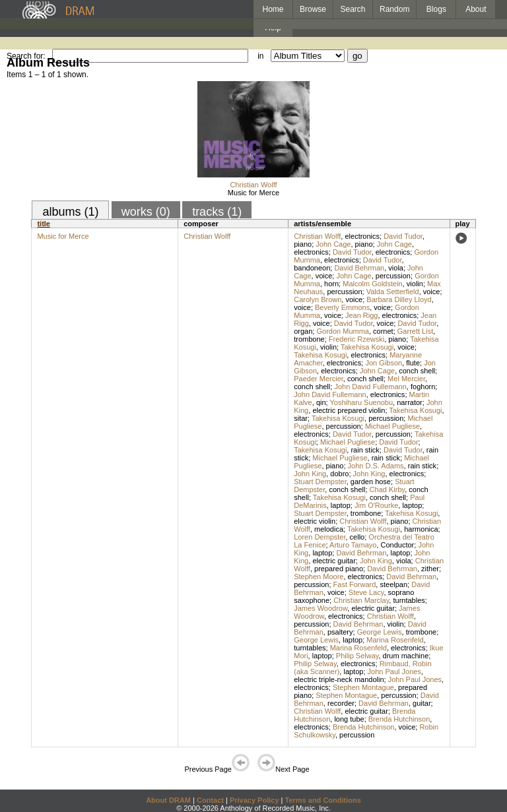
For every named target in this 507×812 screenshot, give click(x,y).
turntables (409, 600)
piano (303, 244)
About (476, 9)
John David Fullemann (370, 387)
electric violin (315, 521)
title (44, 224)
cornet (383, 331)
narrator (410, 402)
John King (310, 474)
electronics (362, 236)
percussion (393, 276)
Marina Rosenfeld (395, 640)
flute (413, 363)
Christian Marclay (361, 600)
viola (396, 268)
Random (394, 9)
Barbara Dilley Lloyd (399, 299)
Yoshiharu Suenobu (361, 402)
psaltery (340, 632)
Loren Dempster (320, 537)
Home (273, 9)
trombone (309, 339)
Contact (210, 800)
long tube (349, 719)
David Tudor (403, 236)
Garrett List (415, 331)
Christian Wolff (253, 185)
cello (357, 537)
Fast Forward (355, 584)
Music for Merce (253, 193)
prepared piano (339, 569)
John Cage (333, 244)
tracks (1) (217, 212)
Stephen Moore (319, 577)
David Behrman (359, 268)
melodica (329, 529)
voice (324, 276)
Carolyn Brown (318, 299)
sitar (301, 418)
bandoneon (312, 268)
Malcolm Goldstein (372, 284)
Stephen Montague (363, 687)
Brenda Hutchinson (399, 719)
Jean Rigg (362, 315)
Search (353, 9)
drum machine (406, 656)
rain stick (365, 450)
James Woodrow (321, 608)
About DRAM (168, 800)
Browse (313, 9)
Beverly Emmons (342, 307)
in (260, 56)
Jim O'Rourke (376, 505)
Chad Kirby (388, 489)
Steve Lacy (366, 592)
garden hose (371, 482)
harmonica (421, 529)
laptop (341, 505)
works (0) (146, 212)
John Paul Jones (394, 671)
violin (415, 284)
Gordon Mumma (342, 331)
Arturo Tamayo (353, 545)
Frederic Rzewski (356, 339)
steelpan (393, 584)
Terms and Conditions (323, 800)
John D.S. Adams (376, 466)
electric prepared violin (349, 410)
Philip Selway (357, 656)
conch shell (417, 371)
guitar (422, 703)
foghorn (423, 387)
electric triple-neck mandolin (339, 679)
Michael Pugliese (392, 426)
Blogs (436, 9)
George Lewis (380, 632)
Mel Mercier (406, 379)
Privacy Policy (254, 800)
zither (430, 569)
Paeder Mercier (319, 379)
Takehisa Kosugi (367, 347)
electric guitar (334, 561)
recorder (341, 703)
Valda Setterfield (393, 292)
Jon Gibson (384, 363)
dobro (339, 474)
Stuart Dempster (320, 482)
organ (303, 331)
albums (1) (70, 212)
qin (321, 402)
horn (331, 284)
